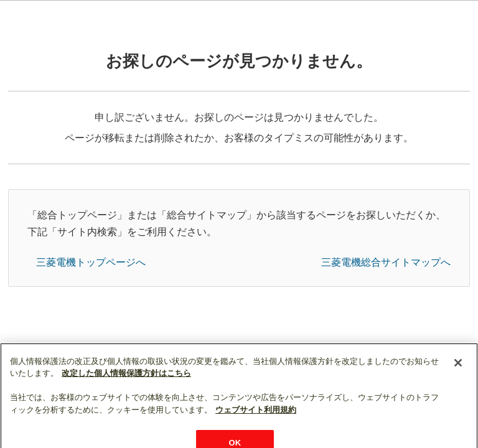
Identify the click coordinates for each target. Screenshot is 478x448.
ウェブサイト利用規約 (256, 423)
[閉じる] (458, 376)
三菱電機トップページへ (91, 262)
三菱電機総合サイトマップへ (386, 262)
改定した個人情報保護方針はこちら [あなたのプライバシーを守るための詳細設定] (126, 387)
